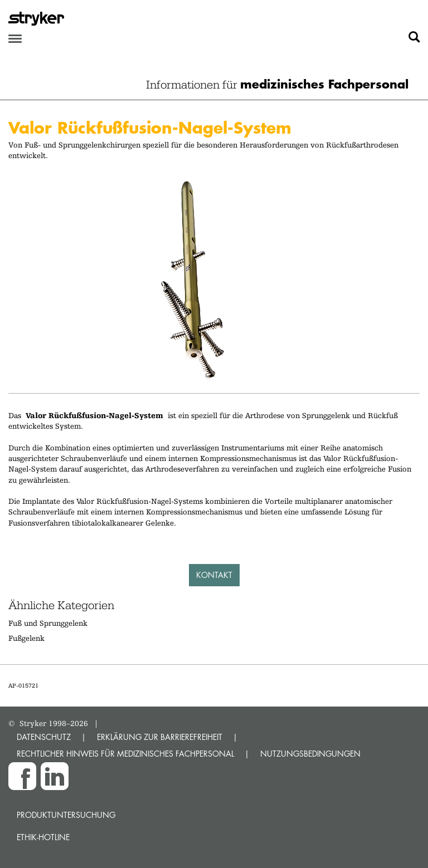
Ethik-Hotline (43, 837)
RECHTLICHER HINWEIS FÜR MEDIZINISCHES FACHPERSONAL (125, 754)
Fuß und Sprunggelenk (48, 623)
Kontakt (214, 575)
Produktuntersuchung (66, 815)
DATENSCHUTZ (44, 737)
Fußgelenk (26, 638)
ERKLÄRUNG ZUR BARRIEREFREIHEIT (160, 737)
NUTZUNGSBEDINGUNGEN (310, 754)
